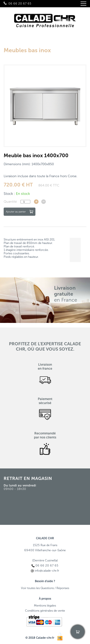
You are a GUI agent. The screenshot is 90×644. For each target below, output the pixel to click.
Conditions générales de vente (45, 611)
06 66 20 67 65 (20, 4)
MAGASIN (42, 478)
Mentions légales (45, 606)
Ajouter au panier (20, 212)
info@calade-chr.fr (19, 604)
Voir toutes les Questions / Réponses (45, 588)
